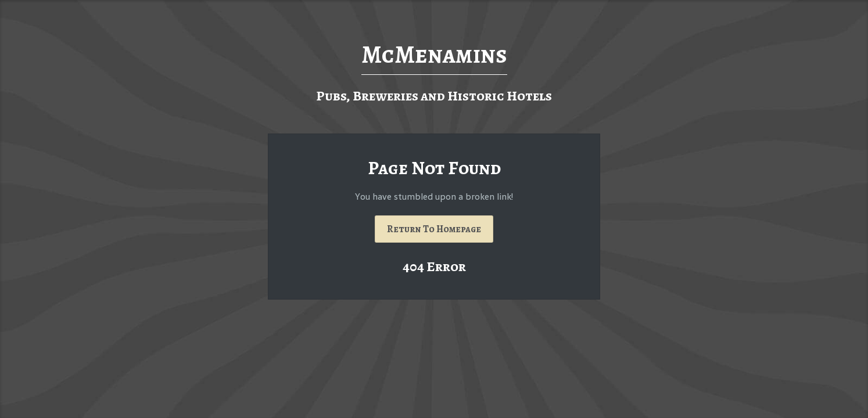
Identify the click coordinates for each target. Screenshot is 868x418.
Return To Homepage (434, 229)
